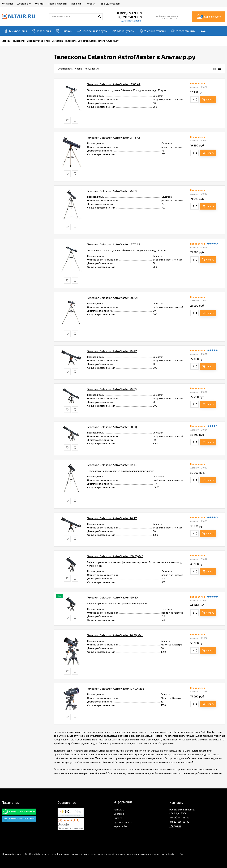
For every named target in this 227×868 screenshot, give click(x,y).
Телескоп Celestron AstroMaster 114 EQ (112, 465)
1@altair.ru (175, 826)
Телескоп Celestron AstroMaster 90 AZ (112, 518)
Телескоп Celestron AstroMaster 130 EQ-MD (115, 556)
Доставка (119, 814)
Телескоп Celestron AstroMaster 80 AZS (113, 298)
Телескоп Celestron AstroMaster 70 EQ (112, 389)
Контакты (119, 810)
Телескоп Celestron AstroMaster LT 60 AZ (114, 84)
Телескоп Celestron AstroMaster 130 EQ (112, 597)
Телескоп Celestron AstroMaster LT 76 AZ (114, 138)
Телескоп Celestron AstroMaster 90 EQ (112, 427)
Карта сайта (121, 826)
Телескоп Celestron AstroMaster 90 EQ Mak (115, 635)
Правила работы (123, 822)
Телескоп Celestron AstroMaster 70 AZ (112, 351)
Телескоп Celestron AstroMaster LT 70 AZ (114, 244)
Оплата (118, 818)
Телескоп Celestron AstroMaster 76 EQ (112, 191)
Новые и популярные (87, 69)
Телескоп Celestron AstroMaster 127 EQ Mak (115, 689)
